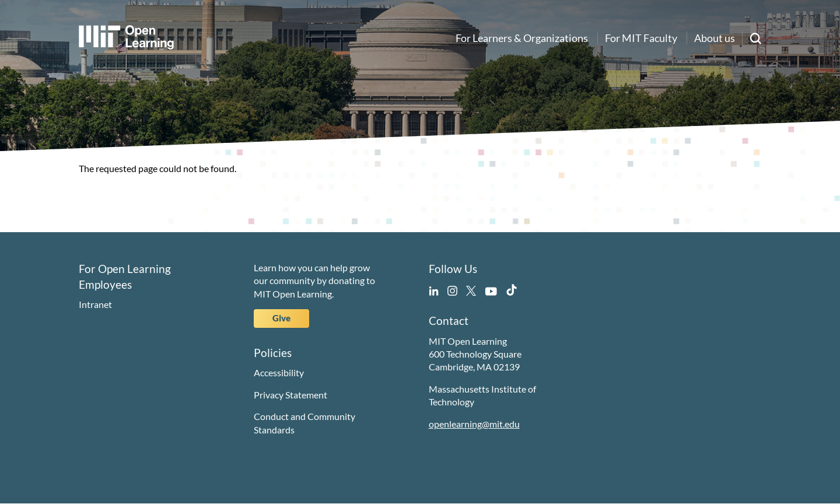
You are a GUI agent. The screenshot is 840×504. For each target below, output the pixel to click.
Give (281, 318)
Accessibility (279, 372)
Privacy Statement (290, 395)
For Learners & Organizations (522, 38)
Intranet (95, 304)
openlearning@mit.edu (474, 424)
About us (715, 38)
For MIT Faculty (641, 38)
